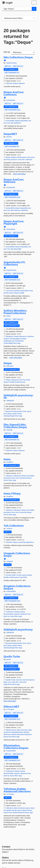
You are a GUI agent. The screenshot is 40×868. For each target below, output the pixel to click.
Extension (23, 682)
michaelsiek (11, 100)
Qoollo (8, 680)
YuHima (9, 528)
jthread (8, 411)
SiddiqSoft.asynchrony (18, 630)
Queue (6, 382)
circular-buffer (11, 575)
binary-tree (8, 737)
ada (12, 123)
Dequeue (14, 380)
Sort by (7, 52)
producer (14, 159)
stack (33, 808)
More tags (17, 343)
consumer (21, 159)
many (12, 616)
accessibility (10, 121)
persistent (7, 478)
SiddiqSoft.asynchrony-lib (19, 397)
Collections (10, 612)
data (30, 730)
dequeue (21, 83)
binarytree (28, 734)
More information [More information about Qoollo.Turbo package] (10, 701)
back (5, 616)
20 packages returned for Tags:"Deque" (18, 36)
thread (14, 411)
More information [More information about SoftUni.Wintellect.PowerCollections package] (16, 358)
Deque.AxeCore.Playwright (14, 223)
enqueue (17, 614)
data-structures (22, 730)
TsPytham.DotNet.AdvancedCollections (17, 790)
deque (15, 83)
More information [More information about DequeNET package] (19, 174)
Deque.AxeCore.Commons (14, 93)
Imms (7, 459)
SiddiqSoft (10, 401)
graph (9, 810)
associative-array (27, 291)
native (20, 414)
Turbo (13, 680)
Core (10, 682)
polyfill (22, 293)
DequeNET (10, 134)
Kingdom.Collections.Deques (17, 587)
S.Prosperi (10, 709)
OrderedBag (8, 343)
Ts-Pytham (10, 794)
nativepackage (9, 416)
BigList (18, 339)
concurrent (31, 157)
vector (6, 480)
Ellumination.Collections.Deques (16, 747)
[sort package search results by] (23, 52)
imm (17, 478)
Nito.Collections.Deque (18, 57)
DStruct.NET (11, 707)
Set (11, 339)
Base (6, 682)
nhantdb (9, 430)
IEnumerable (8, 614)
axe (30, 121)
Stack (28, 380)
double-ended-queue (19, 157)
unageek (10, 561)
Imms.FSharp (12, 494)
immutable (30, 476)
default (14, 734)
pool (5, 414)
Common (19, 680)
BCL (17, 682)
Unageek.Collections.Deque (17, 555)
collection (9, 83)
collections (17, 476)
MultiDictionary (9, 341)
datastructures (11, 730)
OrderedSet (19, 341)
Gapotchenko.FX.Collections (15, 263)
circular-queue (22, 575)
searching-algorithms (26, 542)
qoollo (9, 659)
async (29, 411)
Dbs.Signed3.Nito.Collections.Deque (15, 426)
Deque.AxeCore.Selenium (14, 181)
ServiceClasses (29, 680)
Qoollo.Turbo (12, 657)
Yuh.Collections (14, 526)
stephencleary (11, 63)
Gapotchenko (11, 270)
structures (7, 732)
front (29, 614)
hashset (17, 291)
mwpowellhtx (11, 591)
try (8, 616)
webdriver (17, 123)
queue (28, 808)
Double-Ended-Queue (17, 382)
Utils (14, 682)
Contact (6, 847)
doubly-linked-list (19, 812)
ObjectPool (8, 684)
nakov (9, 316)
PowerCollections (20, 336)
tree (5, 810)
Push (20, 380)
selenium (17, 210)
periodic (19, 411)
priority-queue (9, 293)
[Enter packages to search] (17, 9)
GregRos (10, 462)
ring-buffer (23, 577)
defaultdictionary (17, 732)
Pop (24, 380)
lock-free (7, 159)
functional (23, 478)
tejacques (10, 366)
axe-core (7, 123)
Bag (14, 339)
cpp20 (15, 414)
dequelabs (24, 121)
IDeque (17, 612)
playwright (18, 249)
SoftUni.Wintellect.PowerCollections (15, 312)
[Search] (34, 9)
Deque (24, 339)
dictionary (20, 734)
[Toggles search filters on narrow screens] (34, 18)
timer (25, 411)
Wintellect (9, 336)
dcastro (9, 137)
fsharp (24, 476)
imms (13, 478)
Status (5, 858)
